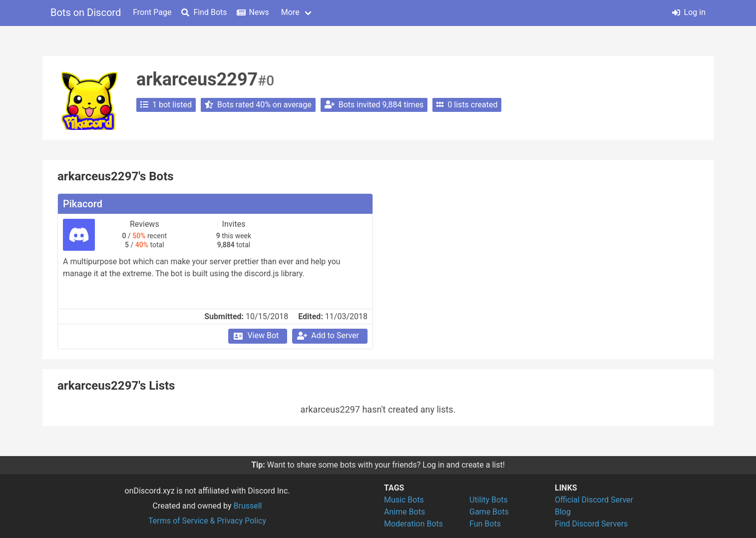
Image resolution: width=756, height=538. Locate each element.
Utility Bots (489, 500)
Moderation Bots (413, 524)
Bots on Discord (86, 12)
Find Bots (204, 12)
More (290, 12)
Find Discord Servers (591, 524)
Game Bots (489, 512)
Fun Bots (485, 524)
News (253, 12)
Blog (563, 512)
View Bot (255, 336)
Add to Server (328, 336)
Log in (689, 12)
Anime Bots (404, 512)
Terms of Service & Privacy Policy (207, 521)
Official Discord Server (594, 500)
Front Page (152, 12)
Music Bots (404, 500)
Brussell (248, 506)
